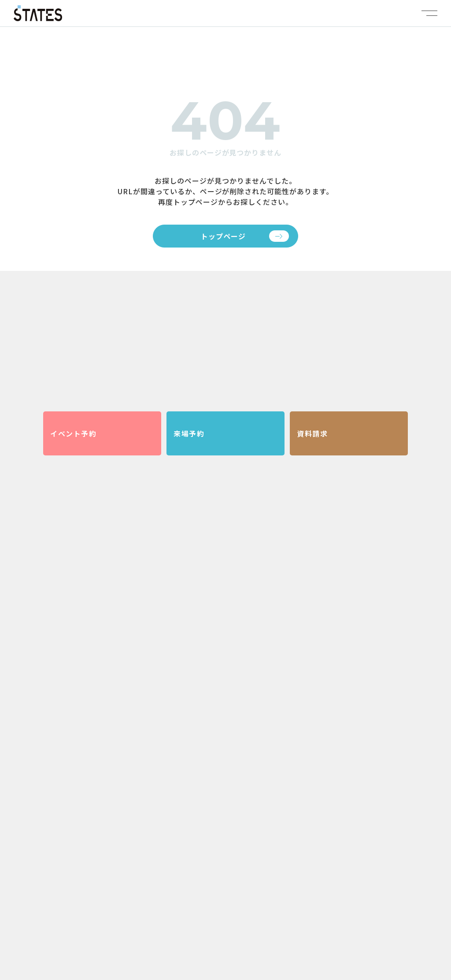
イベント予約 (74, 433)
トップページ (223, 236)
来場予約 (189, 433)
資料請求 (312, 433)
